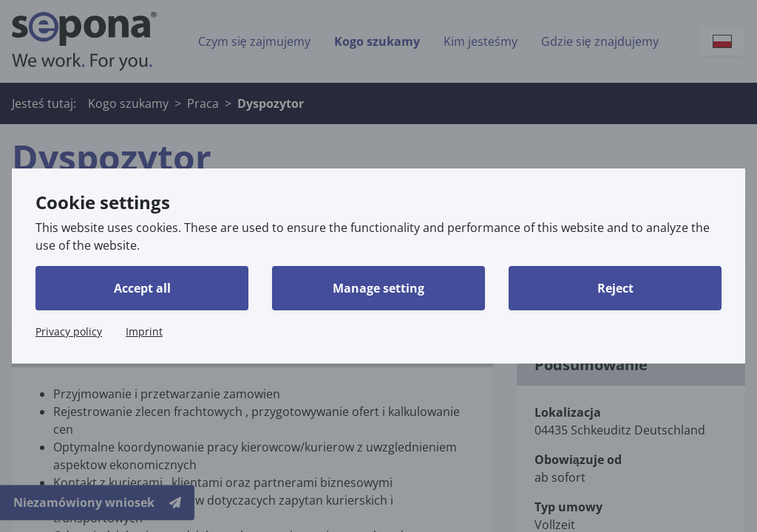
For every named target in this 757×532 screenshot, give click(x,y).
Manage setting (378, 288)
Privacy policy (69, 331)
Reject (615, 288)
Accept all (142, 288)
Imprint (144, 331)
